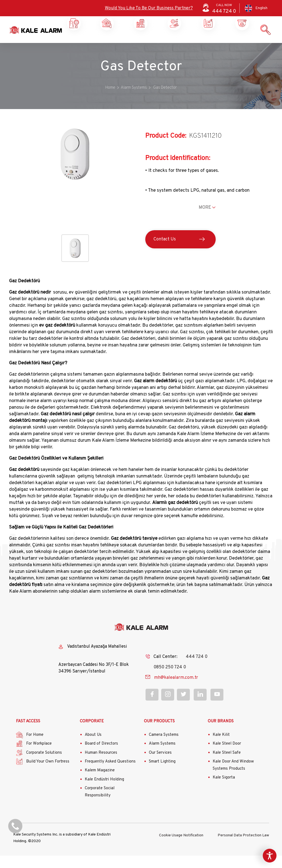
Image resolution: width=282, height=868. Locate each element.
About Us (93, 747)
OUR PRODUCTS (159, 734)
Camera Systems (164, 747)
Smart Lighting (162, 774)
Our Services (160, 765)
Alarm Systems (162, 756)
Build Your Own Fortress (48, 774)
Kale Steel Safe (227, 765)
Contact (241, 42)
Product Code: (166, 148)
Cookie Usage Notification (181, 847)
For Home (35, 747)
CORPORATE (92, 734)
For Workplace (39, 756)
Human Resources (101, 765)
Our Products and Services (207, 44)
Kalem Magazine (100, 783)
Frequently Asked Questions (110, 774)
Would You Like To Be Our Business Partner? (149, 8)
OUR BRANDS (221, 734)
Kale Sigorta (224, 790)
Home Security (73, 44)
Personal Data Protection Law (243, 847)
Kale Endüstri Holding (104, 792)
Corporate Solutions (140, 44)
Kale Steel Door (227, 756)
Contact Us (165, 252)
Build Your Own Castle (174, 44)
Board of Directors (101, 756)
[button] (75, 196)
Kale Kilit (221, 747)
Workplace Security (106, 44)
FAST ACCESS (28, 734)
